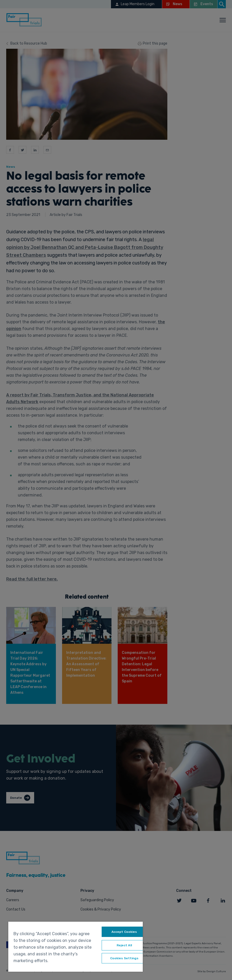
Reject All (124, 945)
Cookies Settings (124, 958)
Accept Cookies (124, 932)
